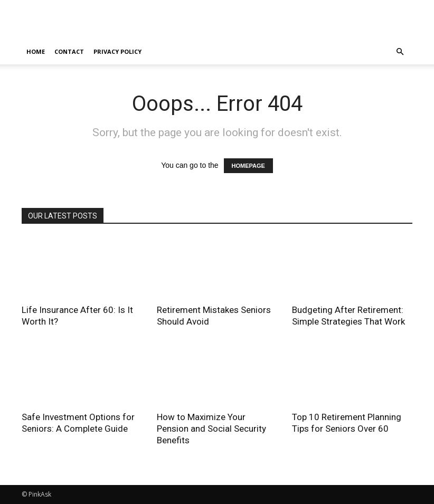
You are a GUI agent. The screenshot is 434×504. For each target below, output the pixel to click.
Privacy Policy (117, 51)
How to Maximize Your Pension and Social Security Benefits (211, 429)
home (36, 51)
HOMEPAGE (248, 166)
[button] (400, 52)
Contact (69, 51)
